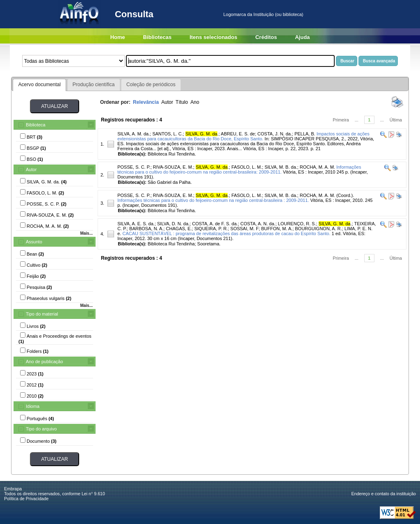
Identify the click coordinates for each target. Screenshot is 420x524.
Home (118, 37)
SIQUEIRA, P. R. (211, 229)
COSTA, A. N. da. (258, 224)
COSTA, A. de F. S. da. (215, 224)
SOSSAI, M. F (245, 229)
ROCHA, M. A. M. (317, 167)
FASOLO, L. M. (247, 167)
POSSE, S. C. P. (134, 167)
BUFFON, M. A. (277, 229)
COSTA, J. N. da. (275, 134)
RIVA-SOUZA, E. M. (173, 167)
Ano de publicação (45, 362)
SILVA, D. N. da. (173, 224)
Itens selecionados (213, 37)
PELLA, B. (305, 134)
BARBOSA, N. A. (146, 229)
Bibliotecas (157, 37)
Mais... (86, 233)
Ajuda (302, 37)
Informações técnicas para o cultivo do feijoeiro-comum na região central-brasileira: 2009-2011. (239, 169)
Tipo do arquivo (41, 429)
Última (396, 120)
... (357, 120)
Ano (195, 102)
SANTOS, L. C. (167, 134)
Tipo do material (42, 314)
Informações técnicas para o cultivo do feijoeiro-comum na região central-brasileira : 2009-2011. (213, 200)
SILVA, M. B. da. (281, 167)
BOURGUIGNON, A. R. (318, 229)
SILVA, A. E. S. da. (136, 224)
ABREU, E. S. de (238, 134)
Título (182, 102)
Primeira (341, 120)
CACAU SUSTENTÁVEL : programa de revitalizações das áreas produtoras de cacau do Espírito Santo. (226, 233)
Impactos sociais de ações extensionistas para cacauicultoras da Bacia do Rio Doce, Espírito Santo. (243, 136)
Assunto (34, 242)
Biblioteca (36, 125)
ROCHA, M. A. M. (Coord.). (327, 195)
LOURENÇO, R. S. (297, 224)
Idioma (33, 406)
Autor (31, 169)
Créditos (266, 37)
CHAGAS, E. (179, 229)
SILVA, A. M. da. (134, 134)
